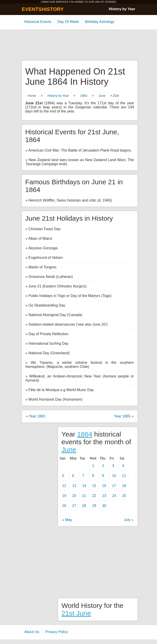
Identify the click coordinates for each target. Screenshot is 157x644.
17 (114, 486)
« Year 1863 (36, 416)
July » (129, 520)
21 (84, 496)
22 (94, 496)
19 (64, 496)
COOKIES (110, 2)
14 (84, 486)
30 (104, 506)
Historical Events (38, 22)
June (102, 96)
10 (114, 476)
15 (94, 486)
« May (67, 520)
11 (124, 476)
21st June (76, 613)
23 (104, 496)
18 (124, 486)
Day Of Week (68, 22)
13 (74, 486)
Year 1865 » (124, 416)
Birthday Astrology (100, 22)
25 (124, 496)
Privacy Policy (57, 632)
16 (104, 486)
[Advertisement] (78, 45)
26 (64, 506)
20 (74, 496)
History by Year (122, 9)
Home (32, 96)
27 (74, 506)
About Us (32, 632)
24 (114, 496)
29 (94, 506)
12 (64, 486)
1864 (84, 96)
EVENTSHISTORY (43, 9)
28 (84, 506)
